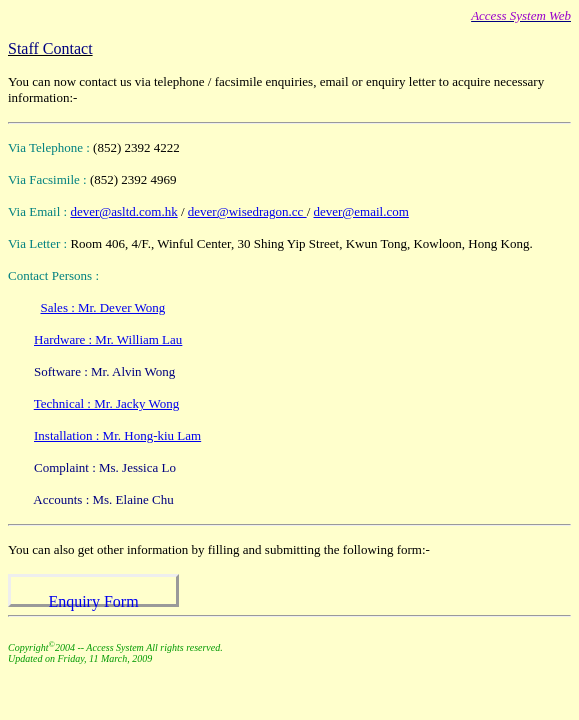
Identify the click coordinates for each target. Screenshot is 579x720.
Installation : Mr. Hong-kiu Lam (117, 435)
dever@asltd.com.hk (123, 211)
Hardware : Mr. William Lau (108, 339)
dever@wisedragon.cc (247, 211)
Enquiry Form (93, 601)
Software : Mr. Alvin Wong (104, 371)
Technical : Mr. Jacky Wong (106, 403)
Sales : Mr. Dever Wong (103, 307)
